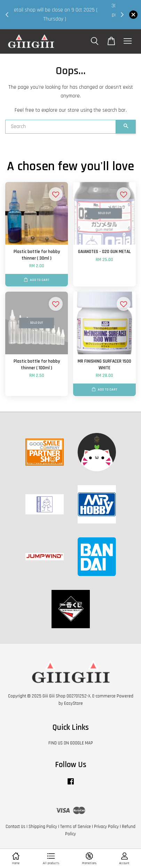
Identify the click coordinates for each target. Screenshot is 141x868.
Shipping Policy (43, 827)
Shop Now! (66, 23)
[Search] (61, 127)
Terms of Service (76, 827)
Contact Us (15, 827)
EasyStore (73, 703)
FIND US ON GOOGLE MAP (71, 743)
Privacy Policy (106, 827)
